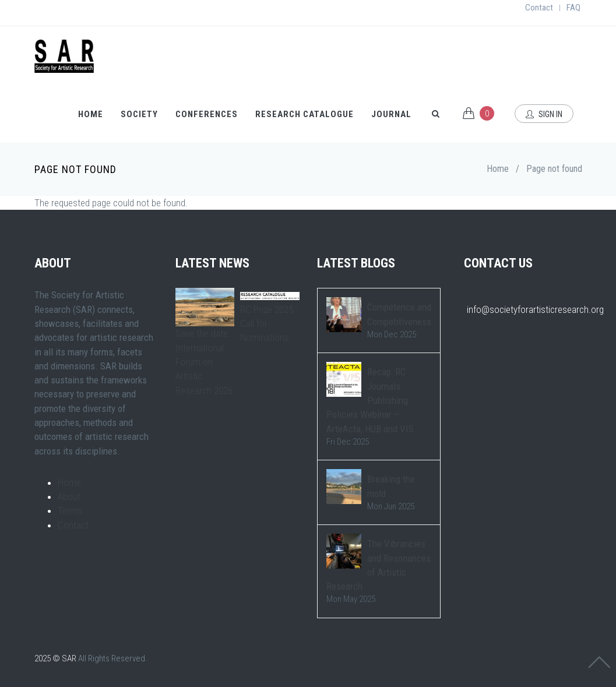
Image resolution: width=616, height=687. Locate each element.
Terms (70, 510)
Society (139, 114)
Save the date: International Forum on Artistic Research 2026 (204, 362)
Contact (539, 8)
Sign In (544, 114)
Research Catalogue (305, 114)
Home (91, 114)
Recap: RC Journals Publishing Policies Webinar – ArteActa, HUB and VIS (370, 400)
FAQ (573, 8)
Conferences (207, 114)
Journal (391, 114)
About (69, 496)
